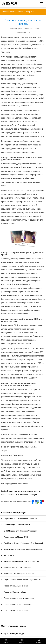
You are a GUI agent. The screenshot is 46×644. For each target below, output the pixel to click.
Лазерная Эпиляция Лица (15, 592)
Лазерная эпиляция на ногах (16, 586)
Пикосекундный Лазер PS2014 (17, 525)
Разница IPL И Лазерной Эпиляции (22, 495)
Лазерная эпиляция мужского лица (19, 598)
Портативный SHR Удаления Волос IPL (21, 519)
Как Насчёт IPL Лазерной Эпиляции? (20, 574)
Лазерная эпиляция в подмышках (18, 604)
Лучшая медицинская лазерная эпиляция (24, 491)
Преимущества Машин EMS (16, 537)
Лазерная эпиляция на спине (16, 610)
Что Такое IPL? (10, 555)
